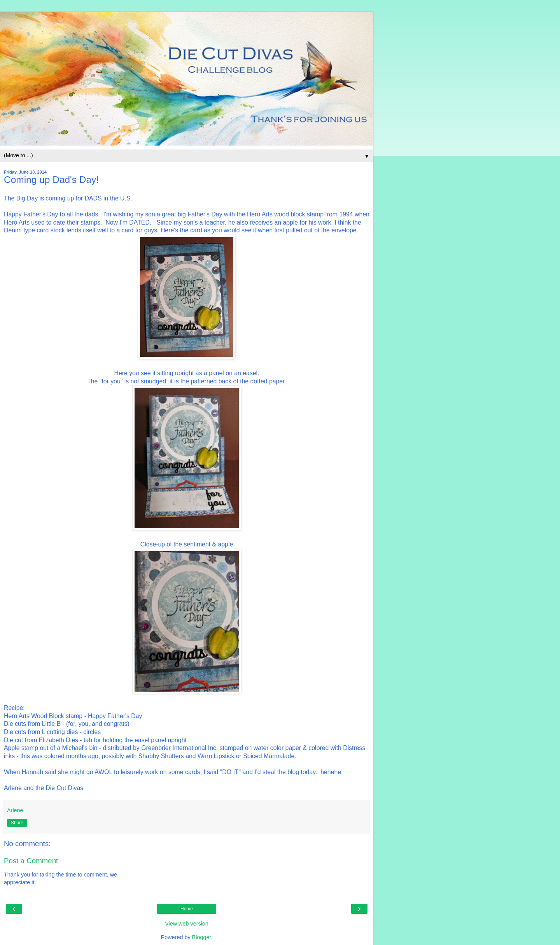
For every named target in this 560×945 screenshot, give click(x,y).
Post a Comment (31, 861)
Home (187, 909)
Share (17, 823)
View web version (187, 924)
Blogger (202, 937)
